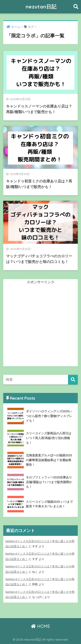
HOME (40, 626)
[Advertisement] (40, 326)
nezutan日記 (41, 7)
